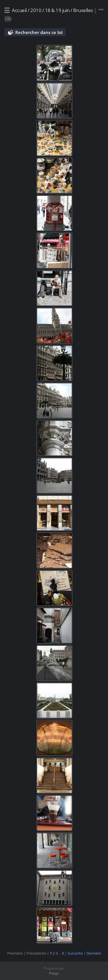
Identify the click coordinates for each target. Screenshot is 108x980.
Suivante (75, 953)
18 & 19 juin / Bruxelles (69, 10)
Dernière (94, 953)
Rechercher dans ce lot (39, 32)
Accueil (19, 10)
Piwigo (54, 973)
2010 (36, 10)
